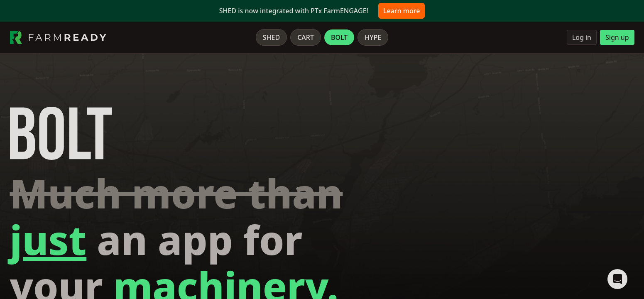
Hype (373, 37)
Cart (306, 37)
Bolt (339, 37)
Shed (271, 37)
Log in (582, 37)
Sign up (617, 37)
